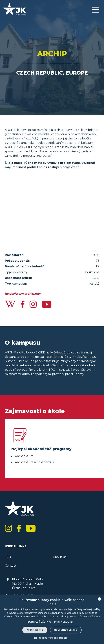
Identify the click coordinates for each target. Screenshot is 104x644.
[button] (52, 622)
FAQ (8, 557)
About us (60, 557)
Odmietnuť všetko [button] (66, 630)
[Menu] (96, 10)
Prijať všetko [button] (35, 630)
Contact (11, 566)
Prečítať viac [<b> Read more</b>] (94, 616)
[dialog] (52, 619)
